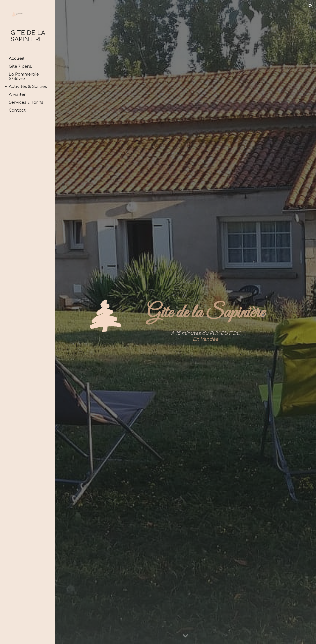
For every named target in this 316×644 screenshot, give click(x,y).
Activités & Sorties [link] (28, 87)
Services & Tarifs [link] (26, 102)
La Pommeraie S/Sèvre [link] (24, 76)
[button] (311, 6)
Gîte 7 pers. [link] (20, 66)
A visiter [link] (17, 94)
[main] (205, 313)
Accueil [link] (17, 58)
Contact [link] (17, 110)
